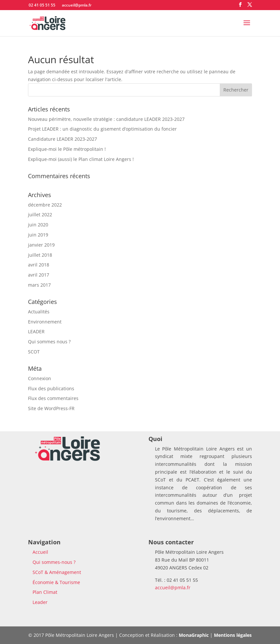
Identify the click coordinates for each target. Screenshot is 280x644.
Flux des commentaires (53, 398)
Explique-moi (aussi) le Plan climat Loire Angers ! (81, 159)
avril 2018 (39, 265)
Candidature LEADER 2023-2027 (63, 139)
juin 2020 (38, 225)
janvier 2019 (41, 245)
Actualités (39, 312)
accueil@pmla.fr (173, 587)
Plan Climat (45, 592)
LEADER (36, 331)
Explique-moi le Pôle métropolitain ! (67, 149)
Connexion (40, 378)
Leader (40, 602)
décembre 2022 (45, 205)
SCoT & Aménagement (57, 572)
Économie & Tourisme (56, 582)
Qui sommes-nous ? (54, 562)
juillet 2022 (40, 215)
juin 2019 (38, 235)
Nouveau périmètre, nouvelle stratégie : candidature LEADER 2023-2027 (106, 119)
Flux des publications (51, 388)
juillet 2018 (40, 255)
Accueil (40, 552)
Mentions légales (233, 635)
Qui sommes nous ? (49, 342)
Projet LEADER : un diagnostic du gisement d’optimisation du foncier (102, 129)
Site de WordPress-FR (51, 408)
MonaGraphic (194, 635)
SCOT (34, 352)
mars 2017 (39, 285)
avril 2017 (39, 275)
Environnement (45, 322)
